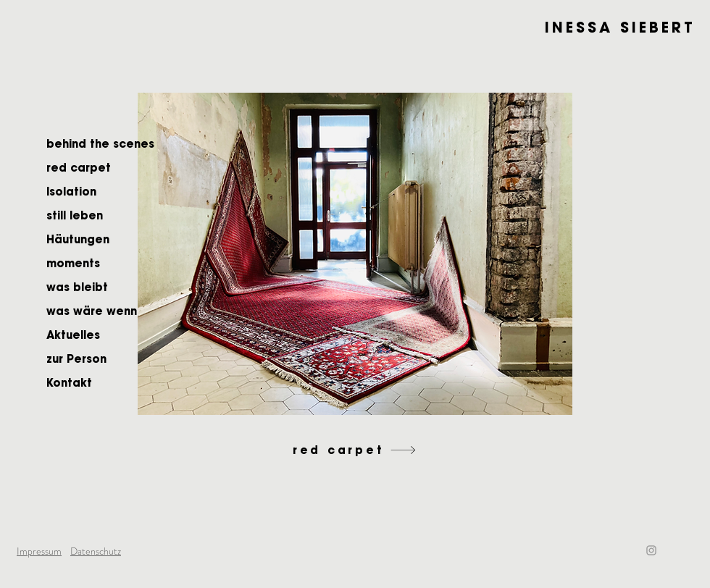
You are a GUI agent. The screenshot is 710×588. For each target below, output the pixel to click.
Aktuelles (73, 335)
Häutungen (78, 239)
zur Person (76, 359)
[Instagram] (651, 550)
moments (73, 263)
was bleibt (77, 287)
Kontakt (69, 383)
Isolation (71, 192)
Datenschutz (96, 551)
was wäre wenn (92, 311)
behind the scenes (100, 144)
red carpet (79, 168)
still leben (75, 215)
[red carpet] (355, 450)
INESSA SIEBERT (620, 27)
